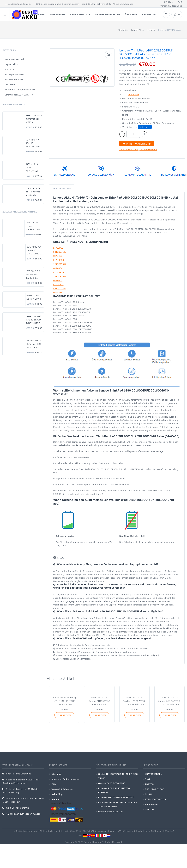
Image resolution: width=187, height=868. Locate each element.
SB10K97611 (60, 264)
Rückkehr (169, 2)
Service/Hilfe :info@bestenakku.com (138, 149)
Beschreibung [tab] (62, 188)
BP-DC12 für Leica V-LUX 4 (34, 297)
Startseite (123, 30)
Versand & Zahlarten (62, 789)
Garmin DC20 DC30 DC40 (112, 783)
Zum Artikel (64, 715)
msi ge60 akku (135, 831)
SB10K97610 (60, 252)
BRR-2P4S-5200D (155, 789)
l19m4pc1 (169, 831)
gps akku (103, 831)
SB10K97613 (60, 288)
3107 (148, 779)
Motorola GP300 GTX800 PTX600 (116, 797)
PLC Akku (10, 84)
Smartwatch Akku (14, 79)
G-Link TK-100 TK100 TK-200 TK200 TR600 (118, 776)
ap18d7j (59, 831)
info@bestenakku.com (18, 4)
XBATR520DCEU (154, 774)
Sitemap (56, 799)
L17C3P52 (58, 284)
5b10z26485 (89, 831)
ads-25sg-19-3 (73, 831)
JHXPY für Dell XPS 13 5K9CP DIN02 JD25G (34, 320)
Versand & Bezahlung (171, 6)
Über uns (56, 774)
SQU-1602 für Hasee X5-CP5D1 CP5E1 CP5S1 (34, 250)
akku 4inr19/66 (117, 831)
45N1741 (150, 809)
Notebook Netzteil (14, 59)
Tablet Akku (11, 69)
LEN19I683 (133, 94)
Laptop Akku (138, 30)
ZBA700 (149, 784)
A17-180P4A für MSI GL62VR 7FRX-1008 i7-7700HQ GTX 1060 (34, 143)
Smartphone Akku (14, 74)
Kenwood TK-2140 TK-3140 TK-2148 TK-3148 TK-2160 (118, 804)
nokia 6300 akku (154, 831)
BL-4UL (149, 794)
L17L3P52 (58, 248)
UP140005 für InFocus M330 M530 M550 (34, 344)
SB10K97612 (60, 276)
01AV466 (58, 293)
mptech (49, 831)
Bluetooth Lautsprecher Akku (20, 89)
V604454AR (151, 804)
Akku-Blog (57, 794)
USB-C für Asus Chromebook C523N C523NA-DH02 (34, 119)
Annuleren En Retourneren (65, 779)
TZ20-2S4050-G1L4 (156, 799)
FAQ (180, 2)
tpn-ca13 (38, 831)
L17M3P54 (59, 272)
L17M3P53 (59, 260)
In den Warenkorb (137, 144)
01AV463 (58, 256)
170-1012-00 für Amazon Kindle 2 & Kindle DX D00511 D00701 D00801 (33, 275)
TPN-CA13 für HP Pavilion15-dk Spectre (34, 192)
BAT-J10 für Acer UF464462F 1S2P (32, 167)
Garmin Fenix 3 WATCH (110, 811)
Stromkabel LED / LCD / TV (19, 95)
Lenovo (151, 30)
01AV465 (58, 280)
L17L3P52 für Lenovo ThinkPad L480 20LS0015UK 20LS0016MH (33, 226)
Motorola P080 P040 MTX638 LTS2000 (114, 790)
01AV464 (58, 268)
